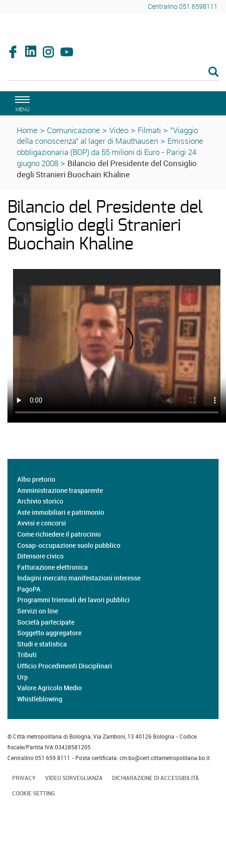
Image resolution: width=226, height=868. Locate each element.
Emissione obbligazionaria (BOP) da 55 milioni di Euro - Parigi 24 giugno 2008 (110, 152)
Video (119, 130)
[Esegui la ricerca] (213, 72)
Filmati (149, 130)
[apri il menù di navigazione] (21, 103)
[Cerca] (113, 73)
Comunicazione (73, 130)
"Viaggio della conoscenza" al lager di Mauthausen (107, 136)
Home (27, 130)
